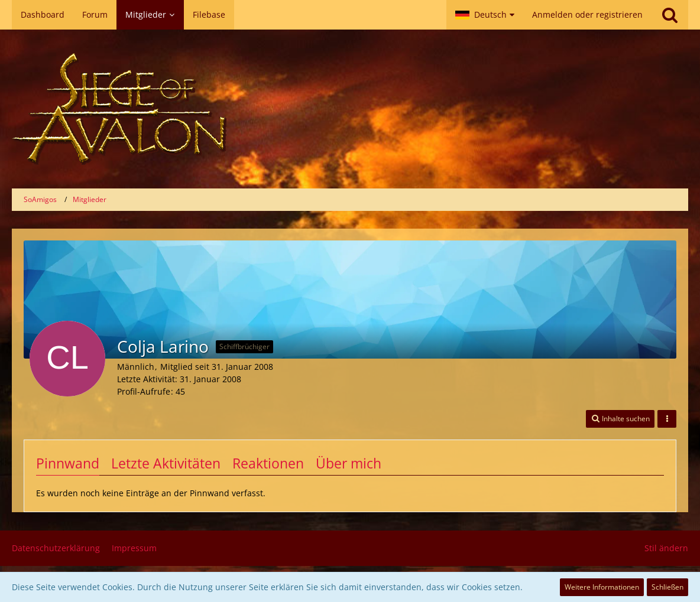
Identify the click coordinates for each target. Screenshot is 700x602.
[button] (485, 15)
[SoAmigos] (350, 109)
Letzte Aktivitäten (166, 463)
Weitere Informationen (602, 587)
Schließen (667, 587)
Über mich (349, 463)
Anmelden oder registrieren (587, 14)
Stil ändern (666, 548)
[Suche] (670, 15)
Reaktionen (268, 463)
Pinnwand (68, 463)
